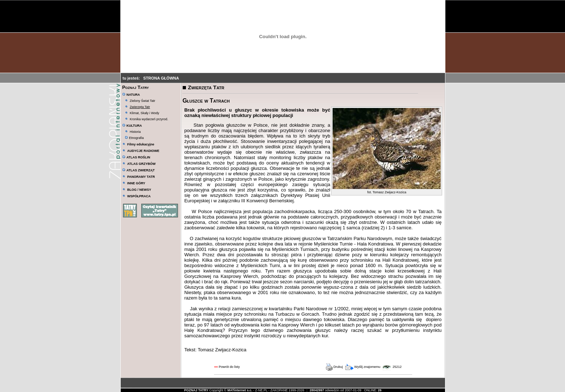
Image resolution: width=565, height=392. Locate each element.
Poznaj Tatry (135, 87)
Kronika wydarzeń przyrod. (149, 119)
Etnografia (134, 138)
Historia (135, 132)
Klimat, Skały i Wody (144, 113)
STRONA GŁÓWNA (161, 78)
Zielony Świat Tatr (143, 101)
